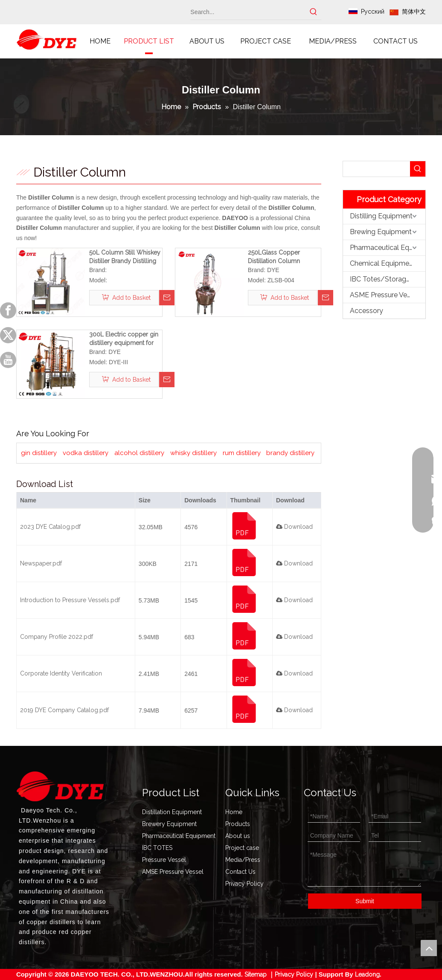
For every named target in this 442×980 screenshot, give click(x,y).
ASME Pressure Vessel (385, 295)
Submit (365, 901)
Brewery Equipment (169, 824)
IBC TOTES (157, 848)
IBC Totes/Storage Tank (388, 279)
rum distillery (242, 453)
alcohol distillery (139, 453)
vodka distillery (86, 453)
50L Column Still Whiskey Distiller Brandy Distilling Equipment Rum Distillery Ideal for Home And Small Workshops (125, 257)
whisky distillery (193, 453)
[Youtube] (8, 360)
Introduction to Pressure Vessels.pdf (70, 600)
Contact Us (240, 872)
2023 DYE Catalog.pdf (50, 527)
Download (294, 527)
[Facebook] (8, 310)
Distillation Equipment (172, 812)
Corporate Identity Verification (61, 673)
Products (238, 824)
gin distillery (39, 453)
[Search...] (248, 12)
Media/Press (243, 860)
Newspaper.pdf (41, 563)
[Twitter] (8, 335)
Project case (242, 848)
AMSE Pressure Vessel (173, 872)
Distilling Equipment (381, 216)
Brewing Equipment (381, 232)
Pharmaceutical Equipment (388, 248)
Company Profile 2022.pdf (57, 637)
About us (238, 836)
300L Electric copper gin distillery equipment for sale (124, 339)
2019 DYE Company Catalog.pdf (64, 710)
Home (234, 812)
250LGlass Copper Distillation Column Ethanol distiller (274, 257)
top (429, 948)
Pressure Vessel (164, 860)
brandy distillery (290, 453)
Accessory (366, 311)
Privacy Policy (244, 884)
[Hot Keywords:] (314, 12)
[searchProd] (377, 169)
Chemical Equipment (383, 263)
